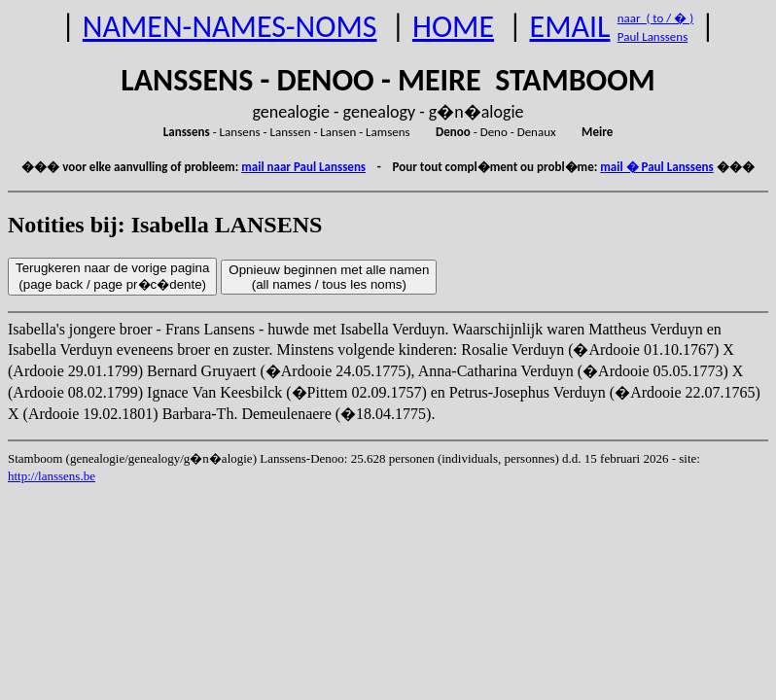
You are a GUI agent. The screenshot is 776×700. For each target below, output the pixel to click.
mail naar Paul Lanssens (303, 167)
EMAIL (570, 27)
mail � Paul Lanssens (656, 167)
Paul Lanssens (653, 36)
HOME (453, 27)
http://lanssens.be (52, 476)
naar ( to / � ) (655, 18)
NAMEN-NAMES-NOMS (230, 27)
